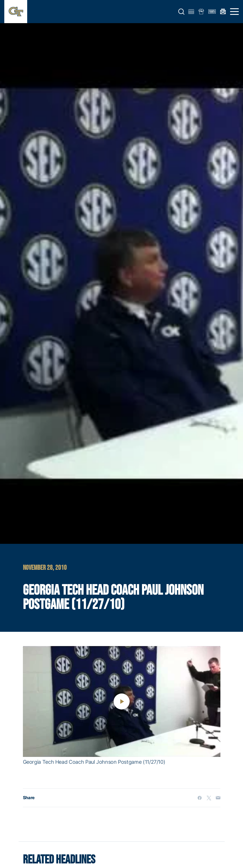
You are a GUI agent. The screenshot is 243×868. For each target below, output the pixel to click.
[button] (181, 12)
